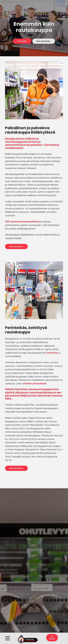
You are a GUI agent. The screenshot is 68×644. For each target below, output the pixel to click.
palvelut (37, 145)
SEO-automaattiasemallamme (23, 222)
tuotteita (52, 353)
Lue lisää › (22, 41)
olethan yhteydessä (34, 383)
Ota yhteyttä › (44, 41)
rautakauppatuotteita (21, 142)
